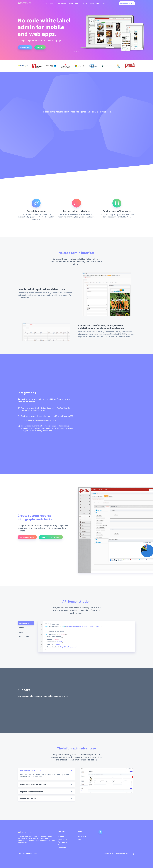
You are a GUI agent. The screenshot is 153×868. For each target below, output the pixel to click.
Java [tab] (21, 632)
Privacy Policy (108, 854)
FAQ (132, 854)
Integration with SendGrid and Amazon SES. (39, 420)
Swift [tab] (22, 628)
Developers (95, 3)
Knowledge (82, 836)
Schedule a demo (27, 537)
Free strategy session (51, 537)
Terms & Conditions (122, 854)
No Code (50, 3)
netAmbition (32, 854)
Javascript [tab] (24, 623)
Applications (74, 3)
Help (104, 3)
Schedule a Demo (127, 3)
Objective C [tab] (24, 636)
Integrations (61, 3)
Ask (79, 839)
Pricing (84, 3)
